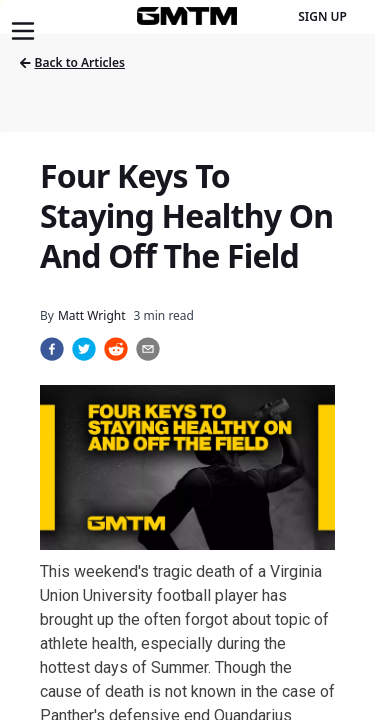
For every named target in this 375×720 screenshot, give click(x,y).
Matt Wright (92, 315)
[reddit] (116, 349)
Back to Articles (72, 62)
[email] (148, 349)
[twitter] (84, 349)
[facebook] (52, 349)
